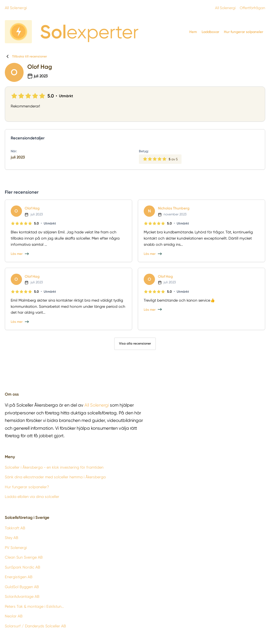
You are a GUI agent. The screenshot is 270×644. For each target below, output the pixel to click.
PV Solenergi (16, 548)
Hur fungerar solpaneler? (27, 487)
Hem (193, 32)
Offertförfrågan (251, 8)
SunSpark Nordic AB (23, 567)
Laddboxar (210, 32)
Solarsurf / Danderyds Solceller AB (35, 626)
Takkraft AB (15, 528)
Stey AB (12, 538)
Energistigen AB (19, 577)
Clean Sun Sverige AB (24, 558)
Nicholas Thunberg (174, 208)
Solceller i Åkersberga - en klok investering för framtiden (54, 467)
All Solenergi (15, 8)
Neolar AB (14, 616)
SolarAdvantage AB (22, 596)
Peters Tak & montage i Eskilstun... (34, 606)
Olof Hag (32, 208)
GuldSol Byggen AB (22, 587)
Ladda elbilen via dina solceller (32, 497)
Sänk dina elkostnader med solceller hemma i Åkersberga (55, 477)
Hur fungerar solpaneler (244, 32)
